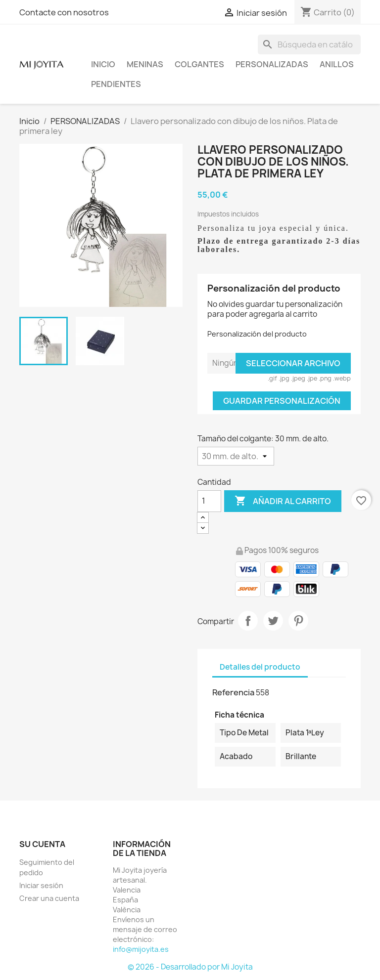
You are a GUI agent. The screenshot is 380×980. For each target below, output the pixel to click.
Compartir (248, 621)
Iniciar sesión (41, 885)
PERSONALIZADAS (272, 64)
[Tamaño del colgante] (236, 456)
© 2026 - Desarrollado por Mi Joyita (190, 967)
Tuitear (273, 621)
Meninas (145, 64)
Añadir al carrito (283, 501)
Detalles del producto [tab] (260, 667)
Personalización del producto (257, 334)
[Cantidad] (209, 501)
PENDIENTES (116, 84)
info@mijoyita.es (141, 949)
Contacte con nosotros (64, 12)
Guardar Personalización (282, 401)
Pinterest (298, 621)
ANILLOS (337, 64)
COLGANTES (199, 64)
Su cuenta (42, 844)
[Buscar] (309, 44)
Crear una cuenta (49, 898)
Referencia (233, 692)
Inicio (103, 64)
